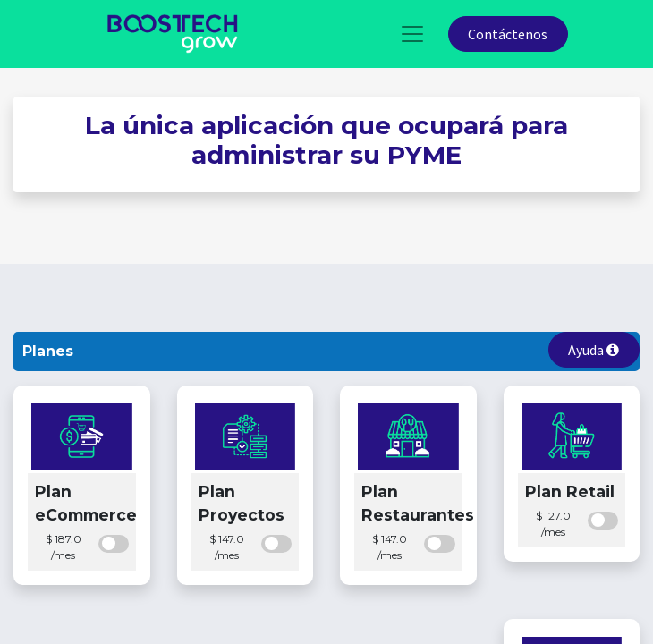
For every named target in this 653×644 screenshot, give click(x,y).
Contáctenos (508, 34)
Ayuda (594, 350)
